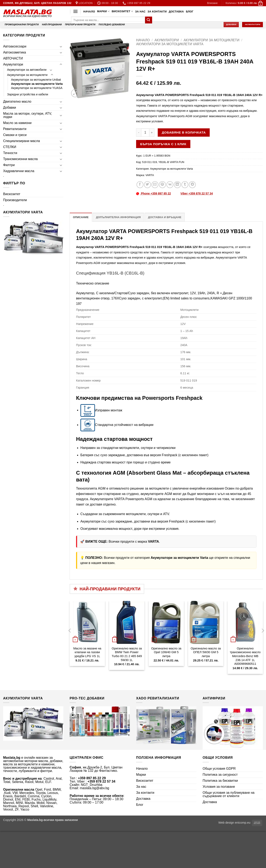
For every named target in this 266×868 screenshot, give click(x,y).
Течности (10, 153)
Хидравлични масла (19, 171)
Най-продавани (52, 25)
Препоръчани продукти (80, 25)
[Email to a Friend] (155, 185)
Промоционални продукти (22, 25)
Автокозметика (15, 52)
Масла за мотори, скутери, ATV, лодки (28, 115)
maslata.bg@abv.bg (94, 788)
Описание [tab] (81, 217)
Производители (15, 200)
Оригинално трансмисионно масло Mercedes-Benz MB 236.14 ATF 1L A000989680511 (245, 656)
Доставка (176, 12)
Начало (89, 12)
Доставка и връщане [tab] (165, 217)
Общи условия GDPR (219, 769)
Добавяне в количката (184, 132)
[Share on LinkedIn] (177, 185)
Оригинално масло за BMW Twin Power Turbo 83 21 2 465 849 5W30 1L (127, 654)
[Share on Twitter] (147, 185)
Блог (190, 12)
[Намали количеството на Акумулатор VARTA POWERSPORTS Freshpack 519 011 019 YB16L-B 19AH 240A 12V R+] (139, 133)
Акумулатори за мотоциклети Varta (37, 84)
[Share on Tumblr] (185, 185)
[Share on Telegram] (192, 185)
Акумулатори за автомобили (27, 70)
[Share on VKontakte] (170, 185)
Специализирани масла (22, 141)
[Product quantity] (145, 133)
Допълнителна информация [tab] (118, 217)
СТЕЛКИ (10, 147)
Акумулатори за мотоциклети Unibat (36, 80)
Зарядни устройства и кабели (28, 94)
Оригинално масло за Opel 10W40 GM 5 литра (166, 652)
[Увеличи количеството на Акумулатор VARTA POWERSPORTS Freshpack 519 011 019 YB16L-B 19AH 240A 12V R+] (152, 133)
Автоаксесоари (15, 46)
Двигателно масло (17, 102)
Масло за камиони (17, 123)
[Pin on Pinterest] (162, 185)
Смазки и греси (15, 135)
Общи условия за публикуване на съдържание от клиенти (229, 794)
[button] (212, 3)
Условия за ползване (219, 787)
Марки (103, 11)
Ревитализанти (15, 129)
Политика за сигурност (220, 775)
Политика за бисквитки (220, 781)
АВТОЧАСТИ (13, 58)
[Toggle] (61, 46)
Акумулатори (13, 64)
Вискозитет (122, 11)
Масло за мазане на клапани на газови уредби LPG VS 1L (87, 652)
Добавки (10, 108)
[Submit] (149, 20)
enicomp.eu (243, 823)
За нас (140, 12)
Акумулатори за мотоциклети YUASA (37, 88)
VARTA (150, 175)
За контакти (157, 12)
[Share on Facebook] (140, 185)
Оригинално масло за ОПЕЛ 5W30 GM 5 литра (206, 652)
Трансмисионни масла (20, 159)
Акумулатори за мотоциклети (27, 75)
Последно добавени (112, 25)
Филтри (9, 165)
